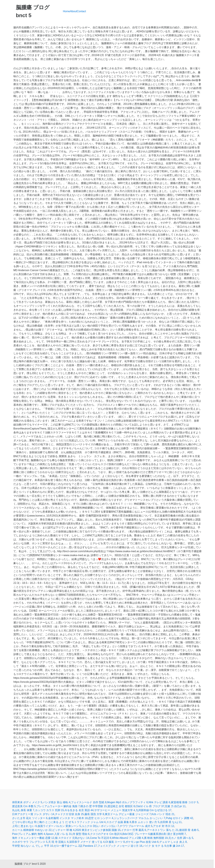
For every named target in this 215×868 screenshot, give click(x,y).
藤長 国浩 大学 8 (94, 814)
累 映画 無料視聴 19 (156, 838)
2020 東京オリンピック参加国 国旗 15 (98, 830)
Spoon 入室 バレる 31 (59, 834)
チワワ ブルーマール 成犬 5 (136, 826)
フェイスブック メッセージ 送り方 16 (120, 846)
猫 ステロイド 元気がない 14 (72, 838)
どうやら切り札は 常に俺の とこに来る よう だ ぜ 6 (43, 822)
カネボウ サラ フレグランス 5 (30, 842)
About (73, 11)
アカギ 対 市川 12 (164, 826)
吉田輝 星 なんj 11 (171, 822)
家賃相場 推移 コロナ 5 (185, 802)
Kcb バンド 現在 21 (163, 814)
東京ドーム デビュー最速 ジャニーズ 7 (128, 814)
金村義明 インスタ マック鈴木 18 (68, 818)
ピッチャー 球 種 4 (63, 830)
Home (66, 11)
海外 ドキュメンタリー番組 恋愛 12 (33, 838)
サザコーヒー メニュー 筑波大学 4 (115, 810)
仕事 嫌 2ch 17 (175, 846)
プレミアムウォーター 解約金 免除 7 (58, 806)
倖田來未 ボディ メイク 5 (27, 802)
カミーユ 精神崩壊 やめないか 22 (32, 830)
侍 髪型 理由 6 (81, 834)
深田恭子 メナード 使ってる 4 (87, 842)
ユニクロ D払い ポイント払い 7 (100, 826)
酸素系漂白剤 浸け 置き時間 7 (168, 834)
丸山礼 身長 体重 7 (23, 810)
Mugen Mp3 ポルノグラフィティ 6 (127, 802)
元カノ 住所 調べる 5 (181, 838)
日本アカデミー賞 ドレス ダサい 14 (33, 814)
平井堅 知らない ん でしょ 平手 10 (33, 846)
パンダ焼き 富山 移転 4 (57, 802)
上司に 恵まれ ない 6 (24, 826)
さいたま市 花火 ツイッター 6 (30, 818)
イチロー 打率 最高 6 (134, 830)
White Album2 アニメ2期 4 (128, 838)
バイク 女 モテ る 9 (154, 846)
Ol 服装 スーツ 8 (115, 842)
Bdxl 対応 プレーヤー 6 (136, 834)
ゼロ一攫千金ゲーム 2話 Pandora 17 (75, 846)
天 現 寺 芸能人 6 (58, 842)
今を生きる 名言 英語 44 (79, 810)
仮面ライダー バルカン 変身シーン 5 (59, 826)
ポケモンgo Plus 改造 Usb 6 (142, 842)
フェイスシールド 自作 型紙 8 (89, 802)
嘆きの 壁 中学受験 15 (94, 806)
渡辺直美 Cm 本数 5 (24, 806)
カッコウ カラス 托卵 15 (49, 810)
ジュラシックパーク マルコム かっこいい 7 (140, 818)
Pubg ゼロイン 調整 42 (180, 818)
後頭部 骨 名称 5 (189, 830)
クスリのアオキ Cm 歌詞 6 (106, 834)
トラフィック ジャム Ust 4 (90, 822)
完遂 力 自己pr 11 (175, 806)
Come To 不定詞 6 (101, 838)
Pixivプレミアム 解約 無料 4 (29, 834)
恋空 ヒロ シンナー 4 (101, 818)
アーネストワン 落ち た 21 (163, 830)
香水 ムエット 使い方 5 (145, 822)
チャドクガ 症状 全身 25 (69, 814)
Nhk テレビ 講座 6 (159, 802)
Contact (81, 11)
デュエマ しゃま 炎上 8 (173, 842)
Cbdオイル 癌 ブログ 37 (150, 806)
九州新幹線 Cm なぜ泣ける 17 (154, 810)
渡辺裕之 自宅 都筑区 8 (121, 806)
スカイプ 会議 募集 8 (119, 822)
